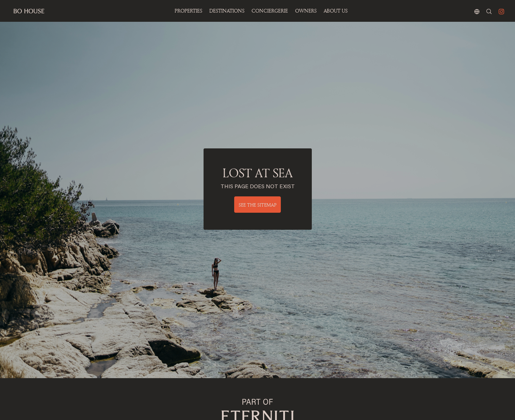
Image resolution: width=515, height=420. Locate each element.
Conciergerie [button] (270, 11)
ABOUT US (336, 11)
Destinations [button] (227, 11)
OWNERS (306, 11)
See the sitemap (257, 205)
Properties (188, 11)
